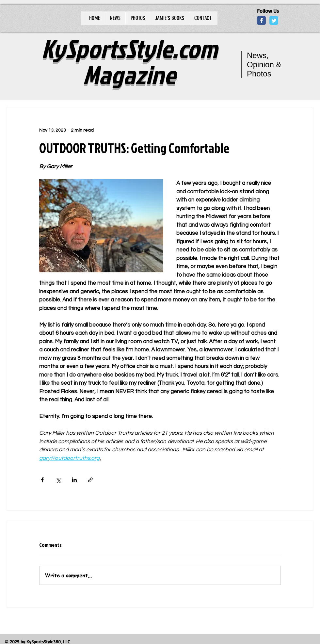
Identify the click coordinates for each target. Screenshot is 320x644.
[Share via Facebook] (42, 480)
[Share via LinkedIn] (74, 480)
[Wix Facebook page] (261, 20)
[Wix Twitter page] (274, 20)
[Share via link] (90, 480)
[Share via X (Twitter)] (58, 480)
